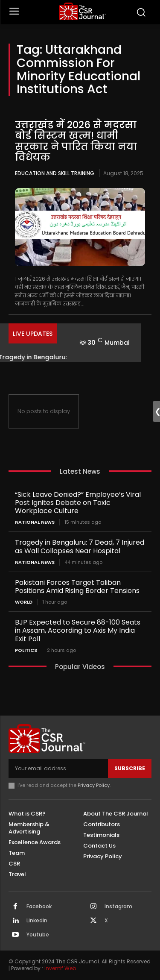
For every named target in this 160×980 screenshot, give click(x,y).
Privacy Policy (94, 785)
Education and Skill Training (55, 173)
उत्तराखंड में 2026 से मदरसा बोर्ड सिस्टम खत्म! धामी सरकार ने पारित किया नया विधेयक (76, 141)
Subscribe (130, 768)
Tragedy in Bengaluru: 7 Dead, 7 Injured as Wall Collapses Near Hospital (80, 546)
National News (35, 522)
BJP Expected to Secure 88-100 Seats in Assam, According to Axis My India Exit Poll (78, 630)
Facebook (39, 907)
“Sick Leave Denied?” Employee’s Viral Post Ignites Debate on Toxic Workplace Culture (78, 503)
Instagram (118, 907)
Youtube (38, 935)
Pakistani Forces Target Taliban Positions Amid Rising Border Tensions (77, 587)
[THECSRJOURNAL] (82, 11)
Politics (26, 650)
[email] (58, 769)
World (24, 602)
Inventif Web (60, 968)
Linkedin (37, 921)
